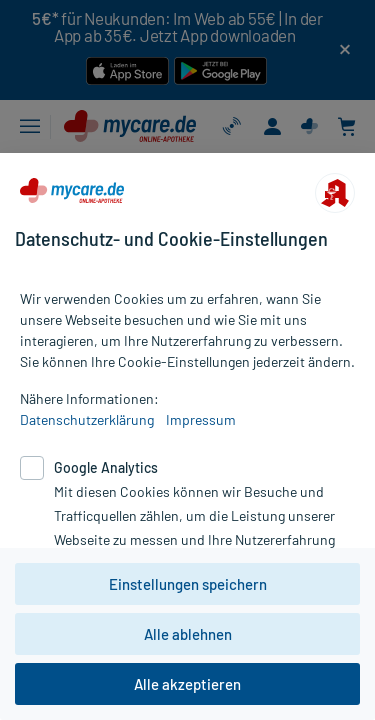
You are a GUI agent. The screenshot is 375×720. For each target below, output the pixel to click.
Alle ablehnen (188, 634)
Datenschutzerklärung (87, 419)
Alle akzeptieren (187, 684)
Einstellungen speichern (188, 584)
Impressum (201, 419)
